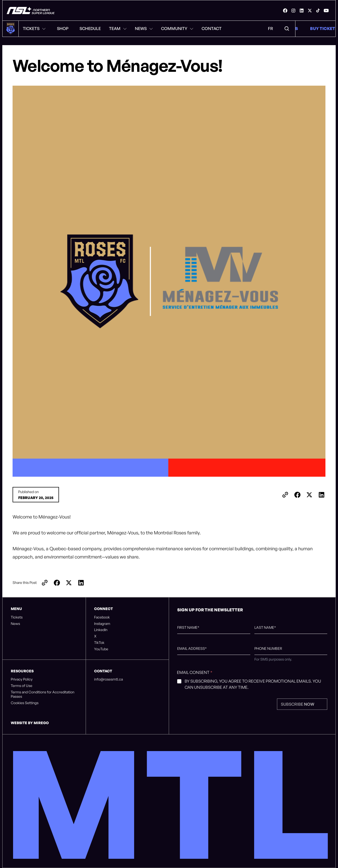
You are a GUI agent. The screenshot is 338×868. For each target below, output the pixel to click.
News (144, 28)
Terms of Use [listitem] (22, 686)
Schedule (90, 28)
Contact (212, 28)
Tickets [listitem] (17, 617)
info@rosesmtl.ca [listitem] (108, 679)
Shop (63, 28)
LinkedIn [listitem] (101, 630)
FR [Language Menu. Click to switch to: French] (271, 28)
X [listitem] (95, 636)
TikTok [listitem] (99, 643)
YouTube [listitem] (101, 649)
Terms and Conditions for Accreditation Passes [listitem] (43, 694)
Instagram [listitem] (102, 624)
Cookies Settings (25, 703)
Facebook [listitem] (102, 617)
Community (177, 28)
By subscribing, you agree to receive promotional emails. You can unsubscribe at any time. (253, 684)
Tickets (34, 28)
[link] (285, 11)
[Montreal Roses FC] (31, 11)
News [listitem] (15, 624)
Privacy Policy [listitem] (22, 679)
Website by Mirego (30, 723)
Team (118, 28)
